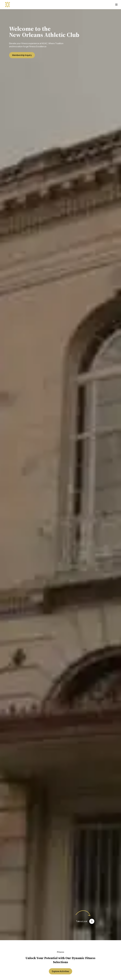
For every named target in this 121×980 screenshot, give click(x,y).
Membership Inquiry (22, 55)
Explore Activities (60, 971)
